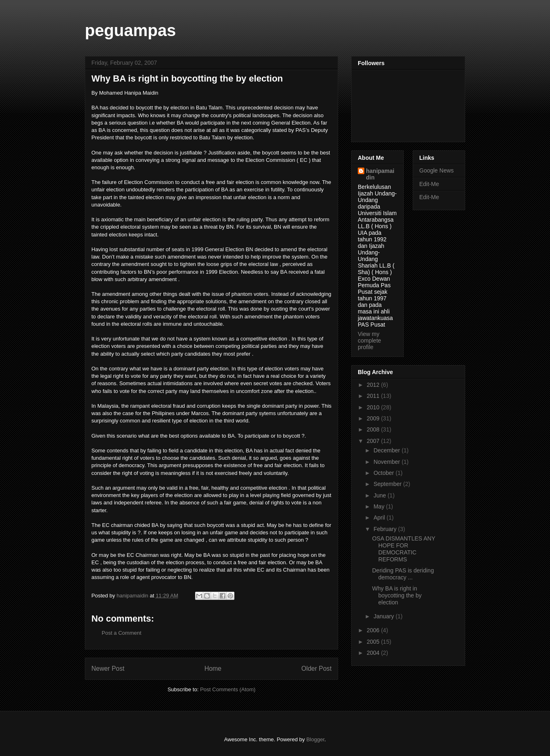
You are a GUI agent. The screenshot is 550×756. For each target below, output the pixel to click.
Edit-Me (429, 184)
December (387, 450)
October (384, 473)
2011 (374, 396)
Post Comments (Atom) (228, 689)
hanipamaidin (380, 174)
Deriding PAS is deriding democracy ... (403, 574)
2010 (374, 407)
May (380, 506)
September (388, 484)
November (387, 462)
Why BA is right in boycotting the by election (397, 595)
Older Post (316, 669)
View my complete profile (369, 341)
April (380, 518)
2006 (374, 630)
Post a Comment (122, 633)
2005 (374, 642)
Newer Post (108, 669)
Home (213, 669)
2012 (374, 385)
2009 (374, 418)
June (380, 495)
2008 (374, 429)
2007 (374, 441)
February (386, 529)
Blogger (315, 739)
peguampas (130, 30)
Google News (436, 170)
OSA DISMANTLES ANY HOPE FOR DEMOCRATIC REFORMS (404, 549)
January (384, 616)
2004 (374, 653)
